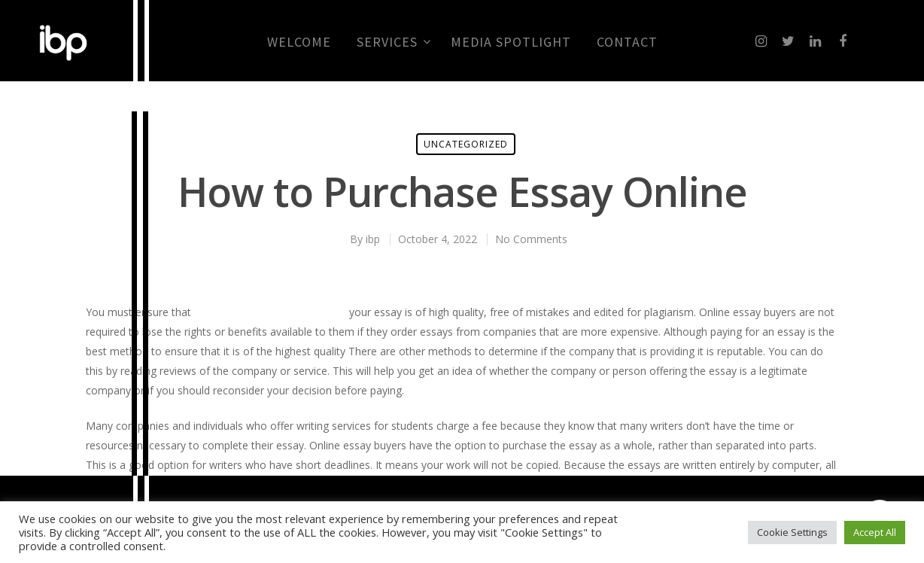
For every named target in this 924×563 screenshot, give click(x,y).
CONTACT (627, 42)
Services (393, 42)
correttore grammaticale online (270, 312)
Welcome (299, 42)
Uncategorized (466, 144)
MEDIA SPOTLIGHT (511, 42)
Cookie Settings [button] (792, 532)
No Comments (531, 239)
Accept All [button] (875, 532)
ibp (373, 239)
